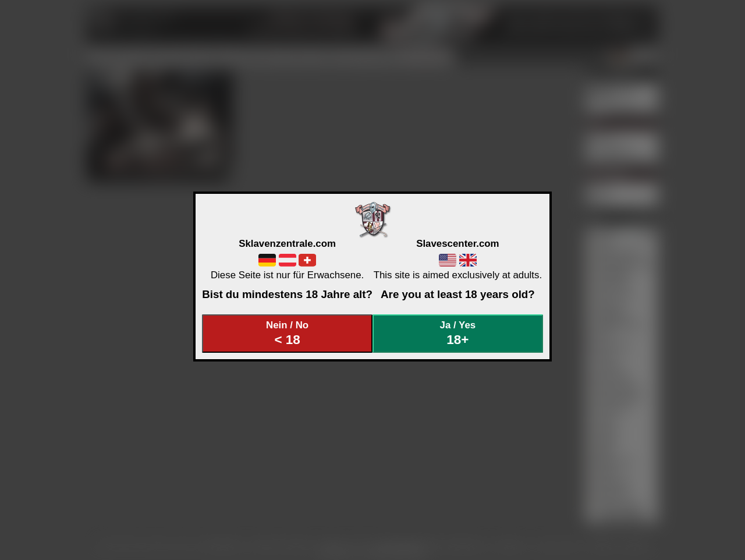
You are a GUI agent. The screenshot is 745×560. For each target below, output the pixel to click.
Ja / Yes (458, 333)
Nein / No (288, 333)
